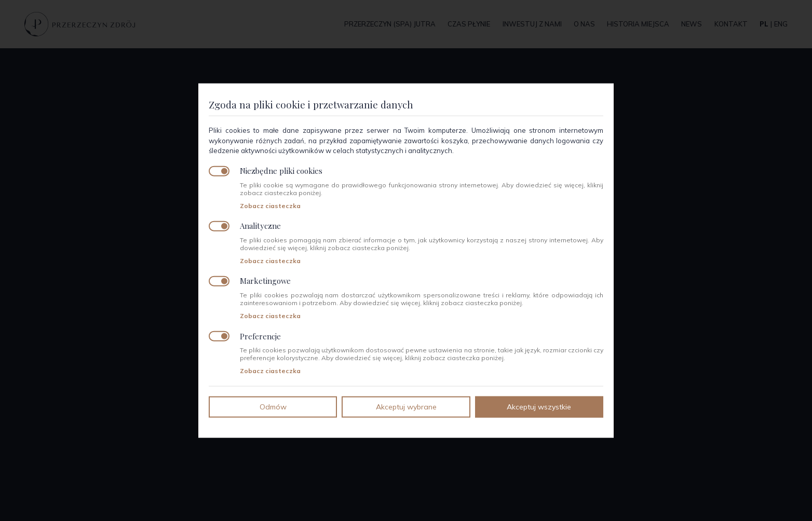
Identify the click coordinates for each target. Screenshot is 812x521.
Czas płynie (469, 24)
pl (764, 24)
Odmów (273, 406)
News (692, 24)
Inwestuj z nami (532, 24)
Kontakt (731, 24)
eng (781, 24)
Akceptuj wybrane (406, 406)
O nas (584, 24)
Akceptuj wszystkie (539, 406)
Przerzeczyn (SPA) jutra (390, 24)
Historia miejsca (638, 24)
